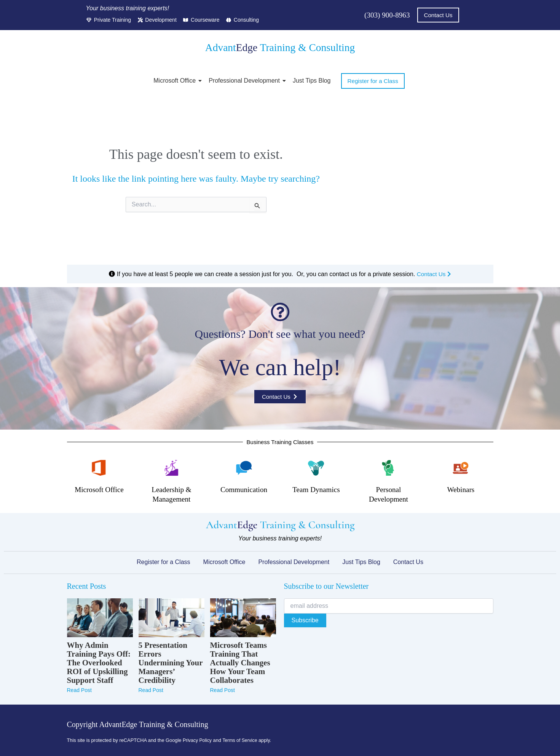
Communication (244, 490)
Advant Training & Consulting (280, 47)
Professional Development (246, 81)
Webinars (461, 490)
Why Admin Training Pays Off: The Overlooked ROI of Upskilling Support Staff (99, 663)
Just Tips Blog (312, 81)
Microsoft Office (176, 81)
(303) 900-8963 (386, 15)
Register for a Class (164, 562)
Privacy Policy (198, 740)
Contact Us (434, 274)
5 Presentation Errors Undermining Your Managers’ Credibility (171, 663)
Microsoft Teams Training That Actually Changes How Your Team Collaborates (240, 663)
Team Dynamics (316, 490)
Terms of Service (242, 740)
